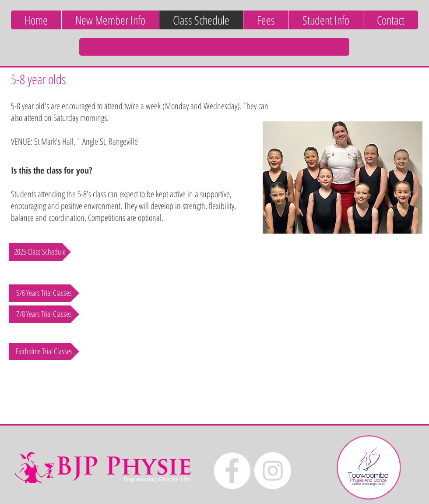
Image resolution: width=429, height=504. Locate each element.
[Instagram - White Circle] (273, 471)
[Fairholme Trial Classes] (44, 351)
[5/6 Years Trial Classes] (44, 293)
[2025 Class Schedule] (40, 252)
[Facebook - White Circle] (232, 471)
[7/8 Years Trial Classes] (44, 314)
